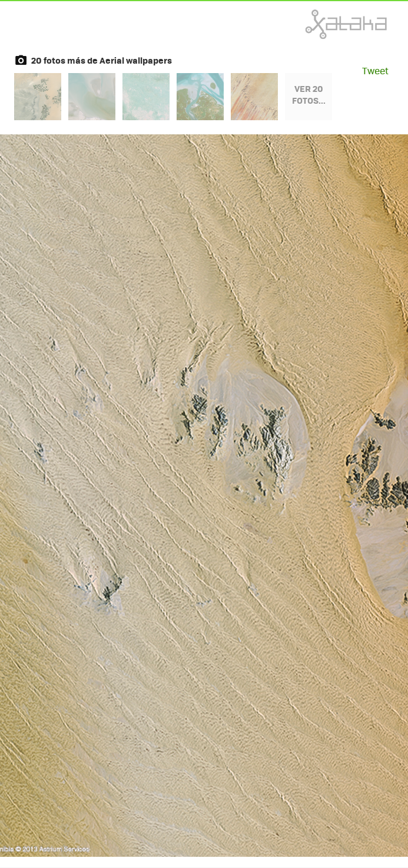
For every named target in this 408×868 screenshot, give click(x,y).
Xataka (320, 24)
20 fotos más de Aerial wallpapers (102, 60)
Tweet (375, 70)
